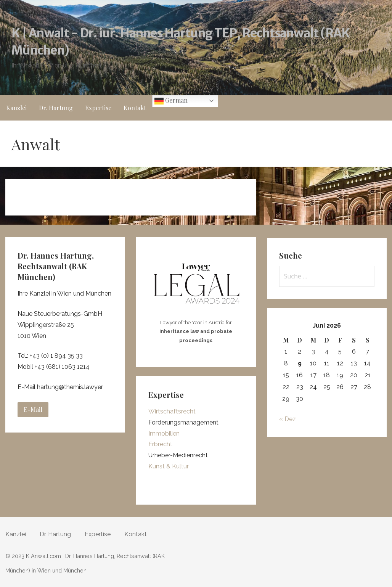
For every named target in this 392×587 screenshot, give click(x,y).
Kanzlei (16, 108)
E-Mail (33, 409)
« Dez (288, 419)
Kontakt (135, 108)
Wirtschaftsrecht (172, 411)
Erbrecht (160, 444)
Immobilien (164, 433)
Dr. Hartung (56, 108)
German (171, 101)
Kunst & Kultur (169, 466)
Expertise (98, 108)
